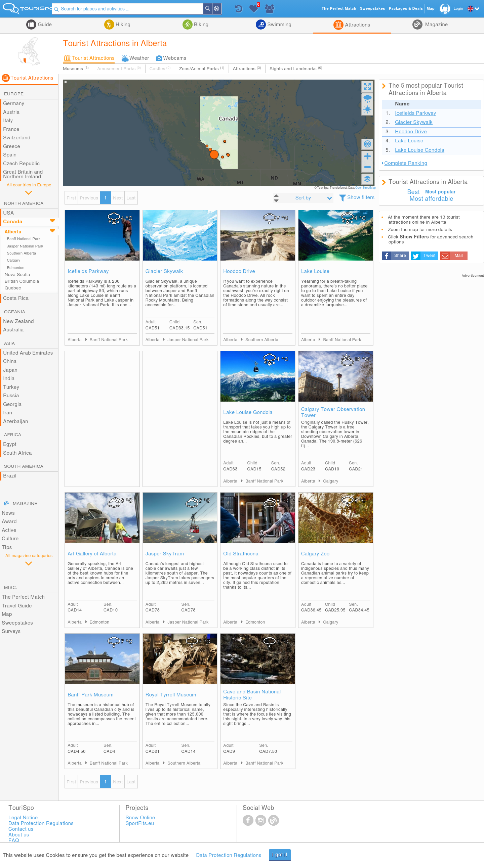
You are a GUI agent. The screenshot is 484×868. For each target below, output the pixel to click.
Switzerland (17, 138)
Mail (459, 256)
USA (8, 213)
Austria (11, 112)
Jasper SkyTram (165, 554)
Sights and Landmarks (296, 69)
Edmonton (16, 268)
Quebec (13, 288)
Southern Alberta (22, 253)
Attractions (357, 25)
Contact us (21, 829)
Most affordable (431, 199)
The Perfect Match (23, 597)
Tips (7, 547)
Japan (10, 370)
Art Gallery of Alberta (92, 554)
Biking (201, 25)
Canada (13, 222)
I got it (280, 855)
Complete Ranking (406, 163)
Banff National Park (24, 239)
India (9, 379)
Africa (13, 435)
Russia (11, 396)
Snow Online (140, 818)
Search (217, 9)
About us (19, 835)
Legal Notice (23, 818)
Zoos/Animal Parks (202, 69)
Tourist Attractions (93, 58)
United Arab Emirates (28, 353)
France (11, 129)
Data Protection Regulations (229, 855)
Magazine (436, 25)
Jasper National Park (25, 246)
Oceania (15, 312)
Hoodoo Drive (239, 271)
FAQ (14, 841)
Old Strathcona (241, 554)
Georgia (12, 404)
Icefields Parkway (88, 271)
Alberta (13, 232)
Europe (14, 94)
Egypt (10, 444)
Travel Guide (17, 606)
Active (9, 530)
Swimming (279, 25)
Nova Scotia (17, 275)
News (8, 513)
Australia (13, 330)
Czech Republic (21, 164)
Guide (44, 25)
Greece (12, 147)
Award (9, 522)
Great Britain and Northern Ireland (23, 174)
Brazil (10, 476)
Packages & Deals (406, 9)
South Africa (17, 453)
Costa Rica (16, 298)
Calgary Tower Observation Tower (333, 413)
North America (24, 203)
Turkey (11, 387)
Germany (14, 104)
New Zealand (18, 322)
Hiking (122, 25)
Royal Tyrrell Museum (171, 695)
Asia (9, 344)
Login (458, 9)
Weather (139, 58)
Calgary (14, 260)
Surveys (11, 631)
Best (413, 192)
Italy (8, 121)
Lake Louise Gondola (248, 413)
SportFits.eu (140, 824)
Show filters (361, 198)
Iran (8, 413)
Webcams (175, 58)
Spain (10, 155)
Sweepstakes (17, 623)
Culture (10, 539)
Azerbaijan (15, 422)
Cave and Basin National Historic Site (252, 695)
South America (24, 466)
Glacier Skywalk (164, 271)
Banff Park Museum (91, 695)
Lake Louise (315, 271)
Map (7, 614)
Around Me (226, 9)
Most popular (440, 192)
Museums (76, 69)
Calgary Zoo (315, 554)
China (10, 361)
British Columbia (22, 281)
